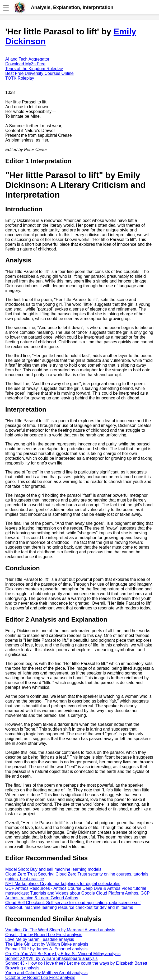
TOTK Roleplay (20, 78)
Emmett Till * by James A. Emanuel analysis (46, 949)
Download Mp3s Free (25, 64)
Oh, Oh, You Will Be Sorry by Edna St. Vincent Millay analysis (63, 954)
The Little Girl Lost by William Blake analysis (47, 944)
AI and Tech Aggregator (27, 59)
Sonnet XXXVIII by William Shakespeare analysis (52, 958)
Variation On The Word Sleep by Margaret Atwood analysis (60, 930)
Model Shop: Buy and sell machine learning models (53, 869)
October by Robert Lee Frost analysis (40, 977)
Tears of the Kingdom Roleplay (34, 69)
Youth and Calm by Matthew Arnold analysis (46, 973)
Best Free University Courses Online (39, 73)
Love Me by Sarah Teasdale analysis (40, 939)
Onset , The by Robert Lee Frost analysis (44, 935)
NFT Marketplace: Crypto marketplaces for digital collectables (63, 884)
